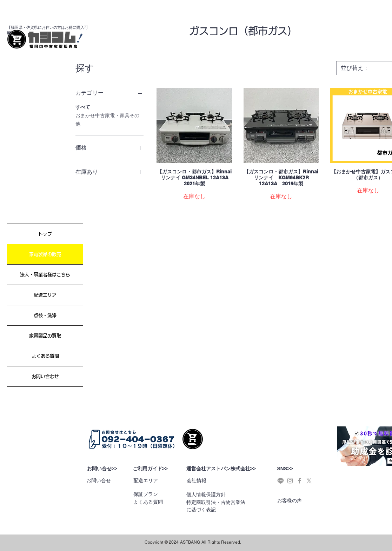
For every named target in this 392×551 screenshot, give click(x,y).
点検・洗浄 (45, 315)
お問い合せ (99, 480)
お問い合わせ (45, 376)
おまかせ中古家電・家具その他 (107, 119)
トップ (45, 234)
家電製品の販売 (45, 254)
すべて (83, 107)
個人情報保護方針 (206, 494)
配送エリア (45, 295)
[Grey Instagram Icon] (290, 481)
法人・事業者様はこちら (45, 275)
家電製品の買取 (45, 336)
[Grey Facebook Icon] (300, 481)
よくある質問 (45, 356)
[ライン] (281, 481)
